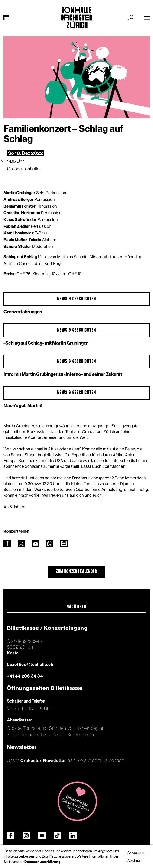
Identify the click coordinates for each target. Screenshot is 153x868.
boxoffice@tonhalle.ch (30, 664)
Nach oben (76, 607)
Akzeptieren (136, 852)
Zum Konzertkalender (77, 572)
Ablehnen (135, 860)
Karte (13, 653)
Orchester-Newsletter (43, 760)
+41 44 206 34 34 (25, 676)
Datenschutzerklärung (42, 862)
